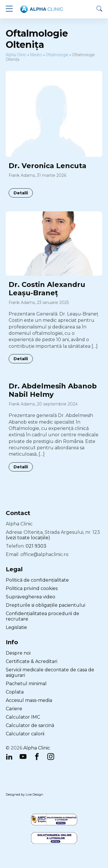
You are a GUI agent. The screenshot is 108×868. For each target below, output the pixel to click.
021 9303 (36, 546)
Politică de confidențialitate (37, 580)
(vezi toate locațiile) (28, 538)
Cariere (14, 709)
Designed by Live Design (24, 794)
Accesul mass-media (29, 700)
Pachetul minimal (26, 684)
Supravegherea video (31, 597)
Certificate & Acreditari (32, 661)
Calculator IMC (23, 717)
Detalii (21, 193)
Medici (36, 55)
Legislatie (16, 627)
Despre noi (18, 653)
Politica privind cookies (32, 588)
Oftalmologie (57, 55)
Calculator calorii (25, 734)
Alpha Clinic (16, 55)
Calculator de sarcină (30, 725)
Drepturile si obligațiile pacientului (46, 605)
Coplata (15, 692)
